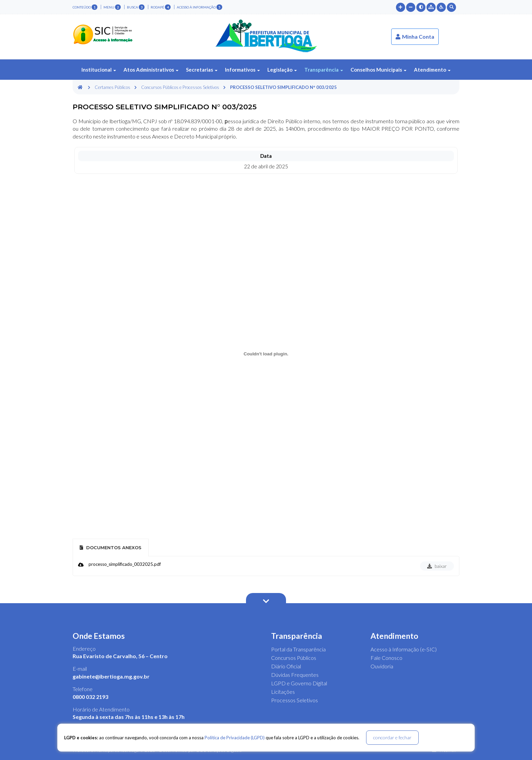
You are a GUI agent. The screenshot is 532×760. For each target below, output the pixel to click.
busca (136, 7)
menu (112, 7)
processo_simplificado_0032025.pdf (125, 564)
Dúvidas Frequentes (295, 675)
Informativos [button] (242, 70)
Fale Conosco (386, 658)
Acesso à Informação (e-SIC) (404, 649)
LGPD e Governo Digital (299, 683)
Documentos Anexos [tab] (111, 548)
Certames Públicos (112, 87)
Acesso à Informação (199, 7)
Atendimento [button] (432, 70)
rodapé (161, 7)
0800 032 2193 (90, 697)
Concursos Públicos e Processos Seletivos (180, 87)
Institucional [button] (99, 70)
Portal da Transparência (298, 649)
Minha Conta (415, 36)
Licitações (283, 692)
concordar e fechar (392, 737)
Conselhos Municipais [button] (378, 70)
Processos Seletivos (294, 700)
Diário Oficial (286, 666)
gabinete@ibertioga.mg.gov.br (111, 676)
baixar (437, 566)
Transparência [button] (324, 70)
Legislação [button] (282, 70)
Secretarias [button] (202, 70)
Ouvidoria (382, 666)
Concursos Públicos (294, 658)
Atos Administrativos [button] (151, 70)
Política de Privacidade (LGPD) (235, 738)
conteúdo (85, 7)
